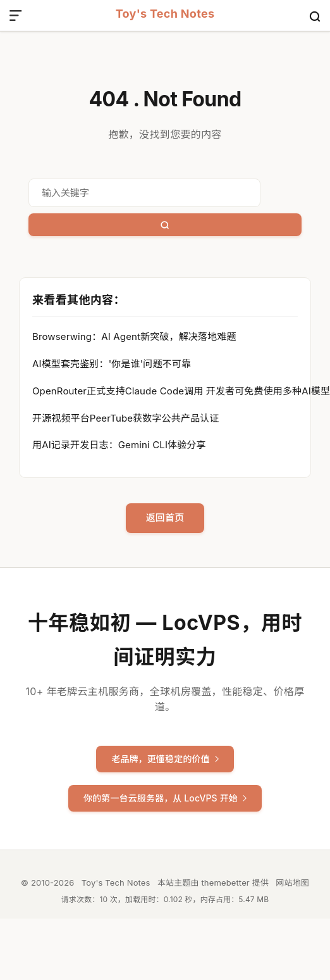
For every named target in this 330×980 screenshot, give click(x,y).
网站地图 (292, 883)
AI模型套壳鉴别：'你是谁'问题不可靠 (112, 364)
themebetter (225, 883)
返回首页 (165, 518)
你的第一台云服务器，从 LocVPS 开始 (165, 798)
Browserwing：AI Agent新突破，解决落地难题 (134, 336)
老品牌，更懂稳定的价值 (165, 759)
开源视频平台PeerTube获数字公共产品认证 (125, 418)
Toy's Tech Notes (165, 14)
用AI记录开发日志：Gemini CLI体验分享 (119, 445)
